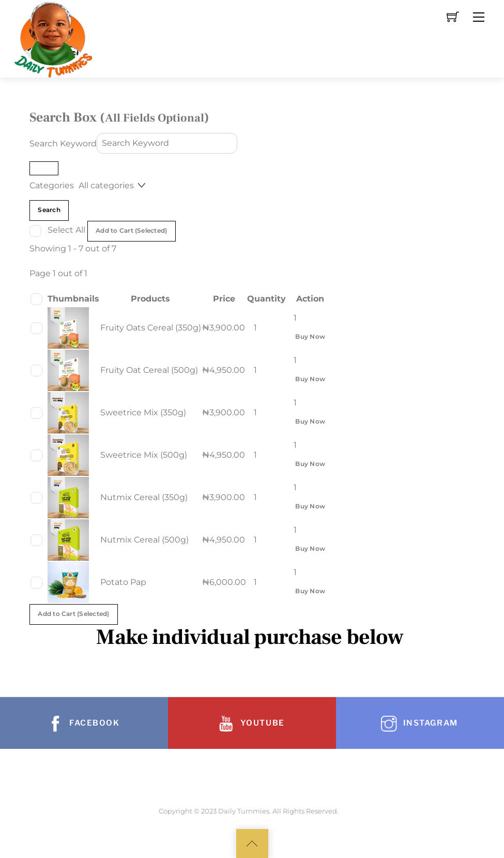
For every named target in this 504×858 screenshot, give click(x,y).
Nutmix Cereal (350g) (144, 497)
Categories (52, 185)
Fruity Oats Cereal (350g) (151, 328)
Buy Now (310, 337)
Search (49, 210)
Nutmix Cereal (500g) (144, 540)
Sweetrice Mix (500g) (144, 455)
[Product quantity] (259, 328)
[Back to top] (252, 844)
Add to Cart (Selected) (131, 231)
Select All (67, 230)
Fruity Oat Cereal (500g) (149, 370)
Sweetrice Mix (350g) (143, 412)
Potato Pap (123, 582)
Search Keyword (63, 143)
